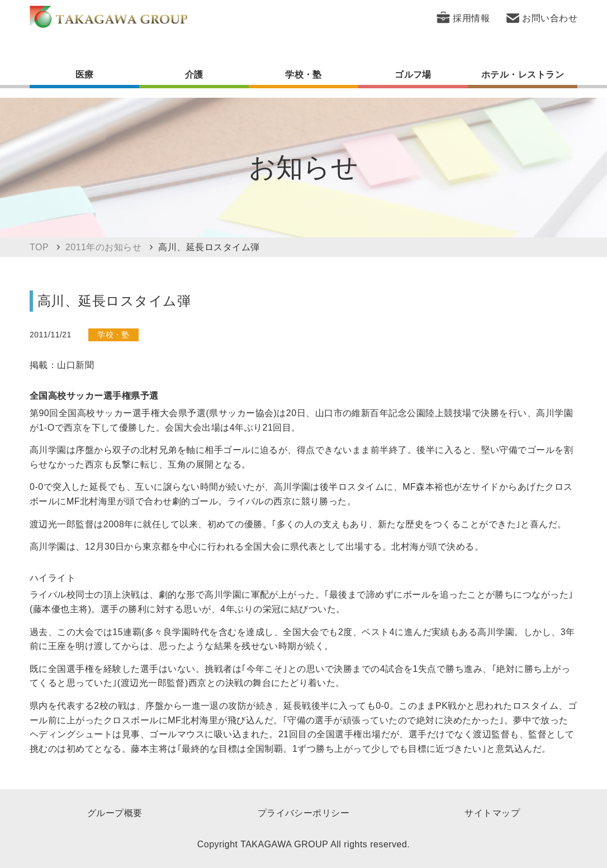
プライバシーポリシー (304, 813)
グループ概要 (115, 813)
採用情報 (471, 18)
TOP (39, 247)
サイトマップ (492, 813)
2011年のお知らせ (103, 247)
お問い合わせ (550, 18)
